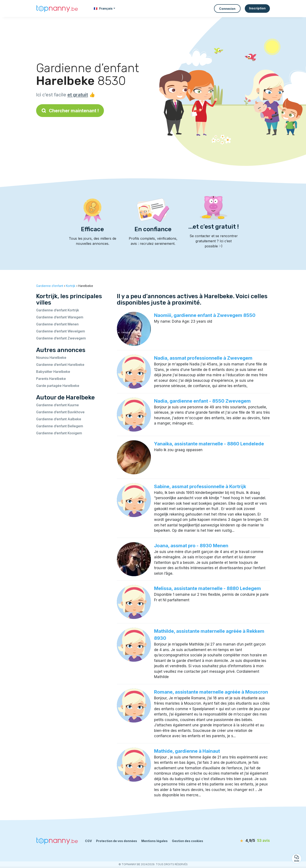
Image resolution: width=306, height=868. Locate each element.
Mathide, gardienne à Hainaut (187, 751)
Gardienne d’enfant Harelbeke (60, 365)
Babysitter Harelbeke (53, 372)
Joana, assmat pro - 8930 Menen (191, 546)
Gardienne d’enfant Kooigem (59, 433)
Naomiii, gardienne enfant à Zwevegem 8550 (205, 315)
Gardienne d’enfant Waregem (60, 317)
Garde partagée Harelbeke (58, 386)
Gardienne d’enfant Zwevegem (61, 338)
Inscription (257, 8)
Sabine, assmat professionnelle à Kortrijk (200, 486)
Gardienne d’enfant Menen (57, 324)
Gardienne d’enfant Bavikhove (60, 412)
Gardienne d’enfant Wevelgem (61, 331)
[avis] (245, 841)
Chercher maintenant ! (70, 111)
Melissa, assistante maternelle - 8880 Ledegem (208, 588)
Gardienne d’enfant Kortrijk (58, 310)
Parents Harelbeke (51, 379)
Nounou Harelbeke (51, 358)
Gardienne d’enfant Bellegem (60, 426)
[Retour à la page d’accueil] (57, 9)
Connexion (227, 9)
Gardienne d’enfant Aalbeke (59, 419)
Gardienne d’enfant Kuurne (57, 405)
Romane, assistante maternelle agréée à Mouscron (211, 692)
